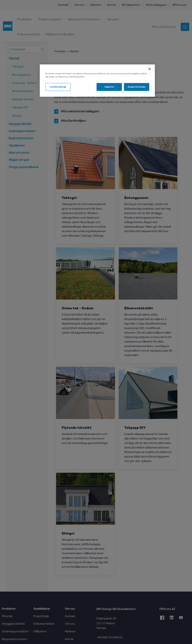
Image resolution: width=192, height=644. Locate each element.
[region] (97, 81)
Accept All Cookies (137, 87)
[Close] (150, 69)
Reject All (109, 87)
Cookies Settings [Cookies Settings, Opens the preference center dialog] (58, 87)
